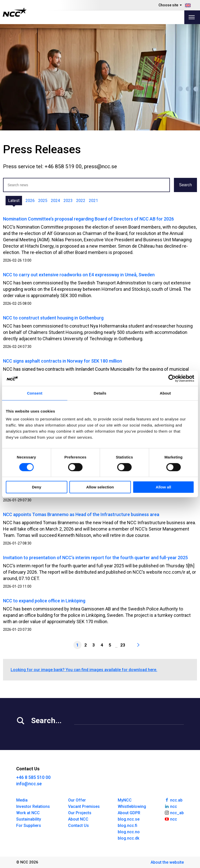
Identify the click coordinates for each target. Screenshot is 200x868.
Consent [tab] (35, 393)
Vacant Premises (84, 806)
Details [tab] (100, 393)
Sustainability (29, 819)
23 (123, 645)
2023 (68, 201)
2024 (55, 201)
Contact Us (78, 826)
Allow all (163, 487)
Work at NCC (28, 813)
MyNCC (125, 800)
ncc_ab (174, 812)
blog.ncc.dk (128, 838)
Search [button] (185, 185)
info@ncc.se (29, 784)
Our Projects (80, 813)
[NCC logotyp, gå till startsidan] (15, 12)
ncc (171, 806)
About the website (167, 862)
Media (22, 800)
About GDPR (129, 813)
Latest (14, 201)
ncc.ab (173, 800)
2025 (43, 201)
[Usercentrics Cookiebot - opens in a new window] (172, 378)
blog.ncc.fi (127, 826)
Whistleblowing (132, 806)
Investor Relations (33, 806)
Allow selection (100, 487)
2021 (93, 201)
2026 (30, 201)
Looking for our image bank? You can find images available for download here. (84, 670)
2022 (81, 201)
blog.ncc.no (129, 832)
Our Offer (77, 800)
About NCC (78, 819)
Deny (37, 487)
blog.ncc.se (129, 819)
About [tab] (165, 393)
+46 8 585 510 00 (33, 777)
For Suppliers (29, 826)
